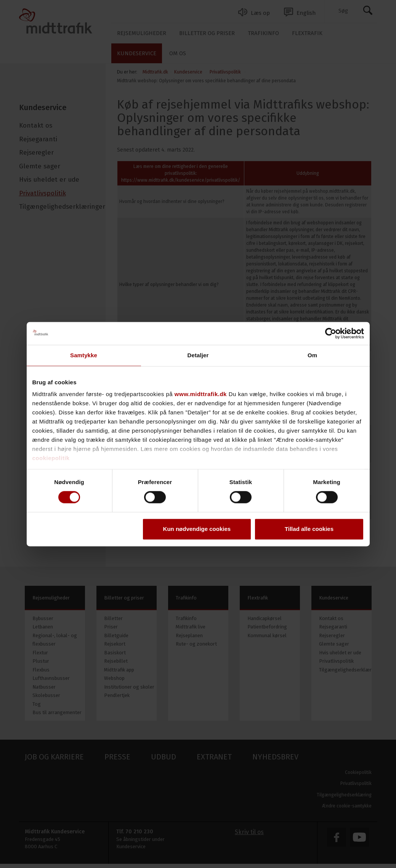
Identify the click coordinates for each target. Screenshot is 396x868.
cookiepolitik (51, 458)
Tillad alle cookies (309, 529)
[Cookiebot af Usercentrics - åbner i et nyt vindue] (331, 333)
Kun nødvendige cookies (197, 529)
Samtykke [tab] (84, 355)
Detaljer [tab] (198, 355)
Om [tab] (312, 355)
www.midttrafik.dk (201, 394)
